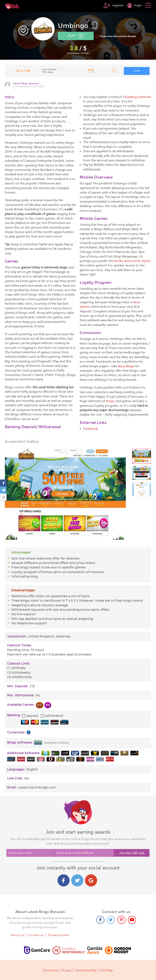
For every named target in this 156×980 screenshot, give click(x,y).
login (134, 5)
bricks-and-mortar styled (132, 261)
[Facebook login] (64, 880)
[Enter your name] (30, 853)
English (32, 769)
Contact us (36, 935)
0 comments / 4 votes (78, 53)
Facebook (90, 429)
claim (137, 71)
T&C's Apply (48, 72)
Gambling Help (86, 970)
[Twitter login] (77, 880)
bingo (110, 401)
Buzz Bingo (126, 366)
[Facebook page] (100, 920)
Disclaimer (50, 970)
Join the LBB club (132, 853)
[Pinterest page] (121, 920)
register (113, 5)
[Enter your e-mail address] (84, 853)
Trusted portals (58, 935)
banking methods (138, 97)
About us (17, 935)
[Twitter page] (111, 920)
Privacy (66, 970)
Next (123, 495)
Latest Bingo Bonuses (26, 84)
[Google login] (91, 880)
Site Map (107, 970)
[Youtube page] (132, 920)
